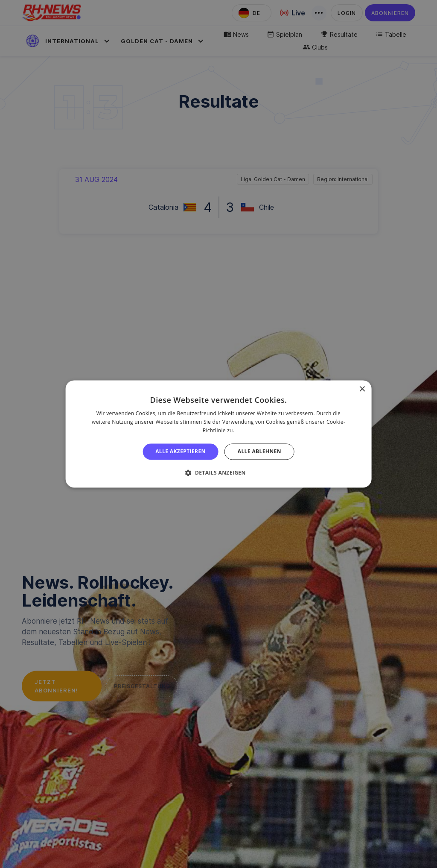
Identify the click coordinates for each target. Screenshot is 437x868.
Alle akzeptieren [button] (181, 451)
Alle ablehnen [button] (259, 451)
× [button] (362, 389)
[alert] (218, 434)
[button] (218, 473)
